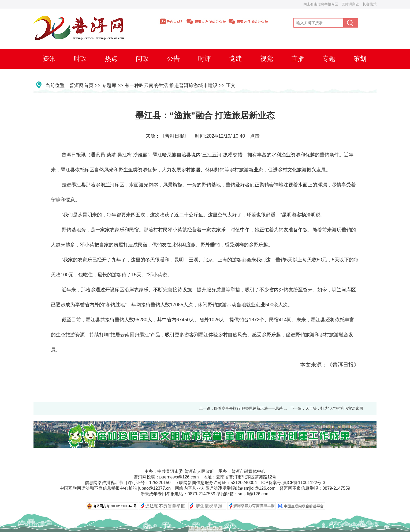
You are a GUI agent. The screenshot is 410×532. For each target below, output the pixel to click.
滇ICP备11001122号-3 (304, 483)
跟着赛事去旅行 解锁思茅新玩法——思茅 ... (250, 408)
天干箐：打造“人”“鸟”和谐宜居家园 (334, 408)
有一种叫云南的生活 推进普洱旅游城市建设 (171, 85)
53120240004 (244, 483)
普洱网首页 (81, 85)
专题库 (109, 85)
